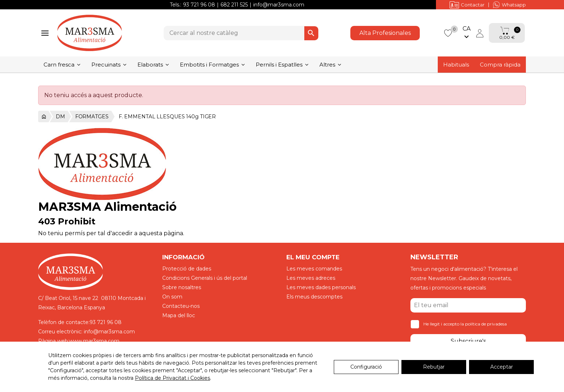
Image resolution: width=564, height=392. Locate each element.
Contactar (467, 5)
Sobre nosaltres (182, 287)
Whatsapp (509, 5)
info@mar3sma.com (279, 5)
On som (172, 297)
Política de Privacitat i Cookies (172, 378)
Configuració (366, 367)
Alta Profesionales (385, 33)
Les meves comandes (314, 269)
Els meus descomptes (314, 297)
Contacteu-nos (181, 306)
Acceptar (502, 367)
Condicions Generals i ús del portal (205, 278)
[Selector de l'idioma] (467, 33)
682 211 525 (234, 5)
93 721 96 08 (199, 5)
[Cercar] (241, 33)
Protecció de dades (187, 269)
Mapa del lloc (179, 315)
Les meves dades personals (321, 287)
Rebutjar (434, 367)
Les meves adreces (311, 278)
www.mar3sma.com (94, 341)
